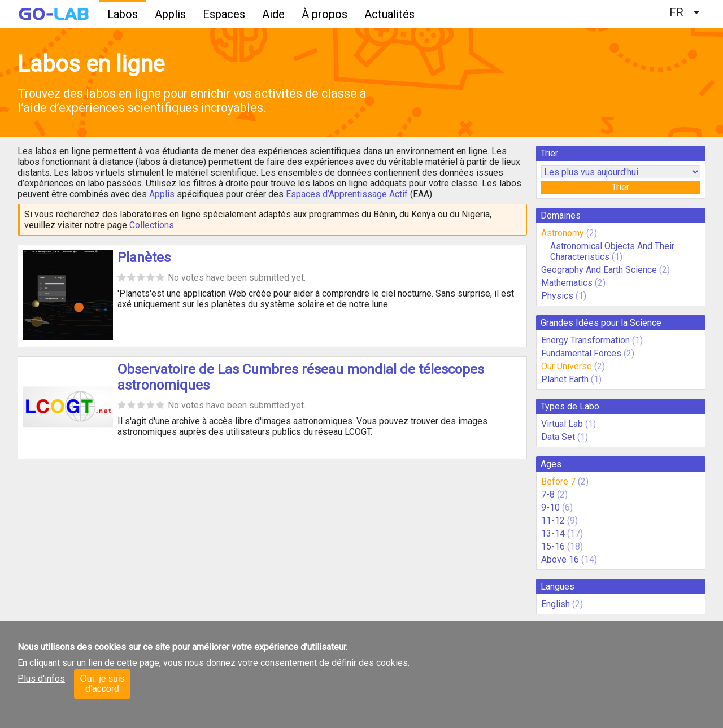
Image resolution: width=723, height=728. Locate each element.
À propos (325, 14)
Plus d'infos (41, 679)
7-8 (548, 494)
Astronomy (563, 233)
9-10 (550, 507)
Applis (170, 14)
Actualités (389, 14)
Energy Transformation (585, 340)
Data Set (558, 437)
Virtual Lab (562, 424)
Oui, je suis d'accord (102, 684)
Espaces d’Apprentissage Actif (347, 194)
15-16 (553, 546)
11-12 (553, 520)
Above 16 (560, 559)
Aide (273, 14)
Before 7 (558, 481)
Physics (557, 296)
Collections (152, 225)
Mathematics (567, 283)
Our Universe (567, 366)
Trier (620, 187)
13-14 (553, 533)
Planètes (144, 258)
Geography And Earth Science (599, 270)
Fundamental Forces (581, 353)
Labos (123, 14)
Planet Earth (565, 379)
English (556, 604)
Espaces (224, 14)
